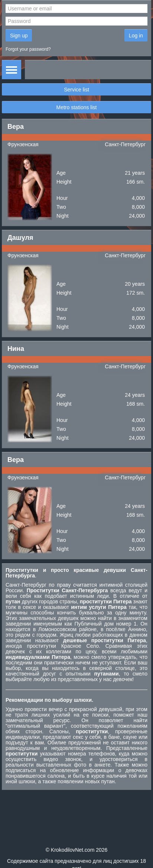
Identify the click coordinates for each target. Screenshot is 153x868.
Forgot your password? (28, 49)
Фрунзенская (23, 144)
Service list (76, 90)
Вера (16, 127)
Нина (16, 349)
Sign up (19, 36)
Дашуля (20, 238)
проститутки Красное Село (63, 646)
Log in (136, 36)
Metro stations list (77, 107)
